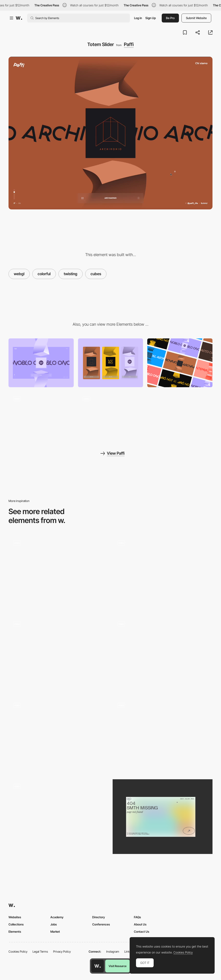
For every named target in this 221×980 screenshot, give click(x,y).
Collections (16, 924)
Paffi (129, 44)
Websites (15, 917)
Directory (99, 917)
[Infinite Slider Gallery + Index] (163, 573)
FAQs (137, 917)
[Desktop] (41, 363)
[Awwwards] (19, 18)
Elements (15, 932)
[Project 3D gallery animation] (163, 654)
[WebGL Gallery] (58, 654)
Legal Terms (40, 951)
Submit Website (196, 18)
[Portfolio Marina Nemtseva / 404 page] (163, 817)
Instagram (113, 951)
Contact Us (142, 932)
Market (55, 932)
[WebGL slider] (163, 735)
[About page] (41, 416)
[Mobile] (111, 363)
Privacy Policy (62, 951)
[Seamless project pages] (111, 416)
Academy (57, 917)
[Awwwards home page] (98, 966)
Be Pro (170, 18)
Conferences (101, 924)
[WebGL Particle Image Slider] (58, 817)
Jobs (54, 924)
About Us (140, 924)
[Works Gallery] (58, 573)
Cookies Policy (18, 951)
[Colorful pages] (180, 363)
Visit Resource (118, 966)
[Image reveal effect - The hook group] (58, 734)
